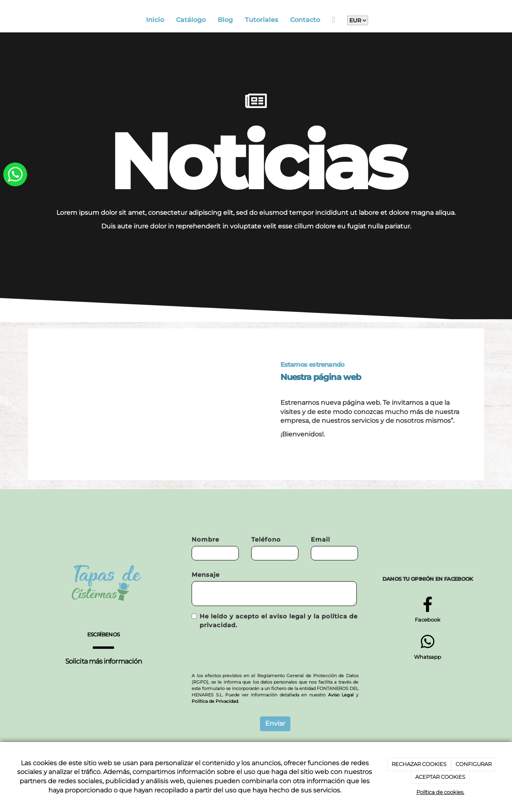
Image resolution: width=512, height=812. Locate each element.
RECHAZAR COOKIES (419, 764)
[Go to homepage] (26, 20)
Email (320, 539)
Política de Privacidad (215, 701)
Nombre (205, 539)
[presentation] (252, 651)
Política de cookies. (440, 792)
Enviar (275, 723)
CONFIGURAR (474, 764)
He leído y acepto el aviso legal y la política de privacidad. (275, 621)
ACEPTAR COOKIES (440, 777)
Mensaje (206, 575)
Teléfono (266, 539)
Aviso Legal (341, 695)
